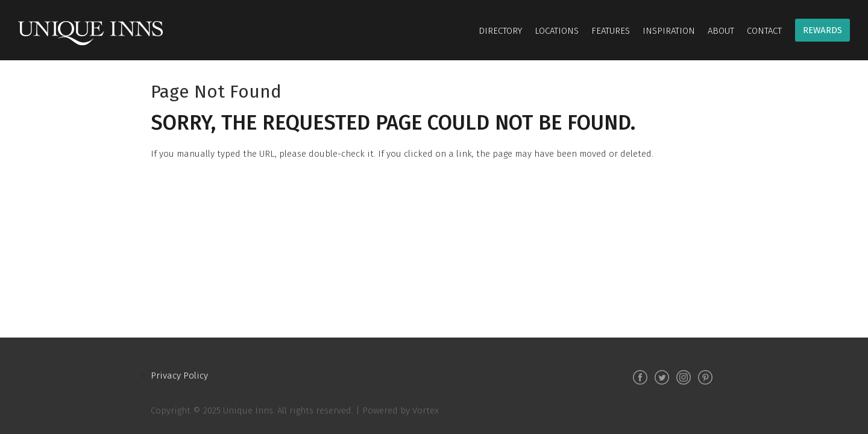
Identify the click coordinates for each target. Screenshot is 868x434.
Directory (500, 31)
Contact (764, 31)
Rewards (822, 30)
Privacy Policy (179, 376)
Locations (557, 31)
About (721, 31)
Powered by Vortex (401, 410)
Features (611, 31)
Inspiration (669, 31)
